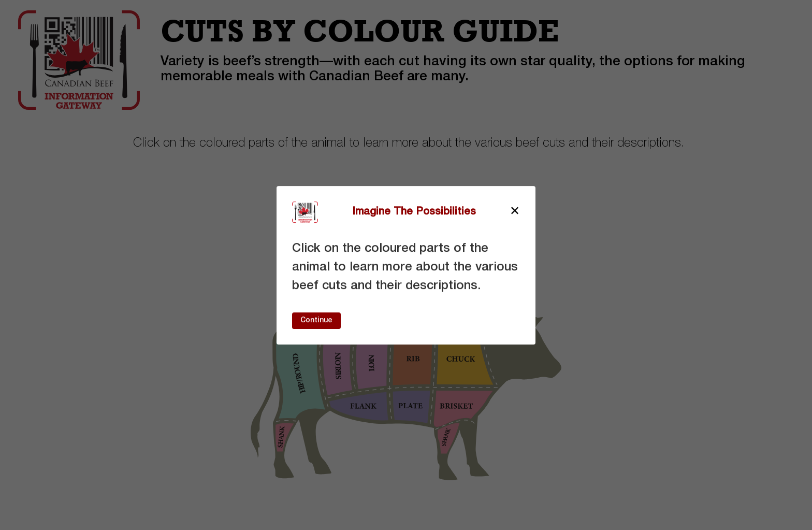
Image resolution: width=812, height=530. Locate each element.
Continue (316, 320)
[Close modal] (515, 212)
